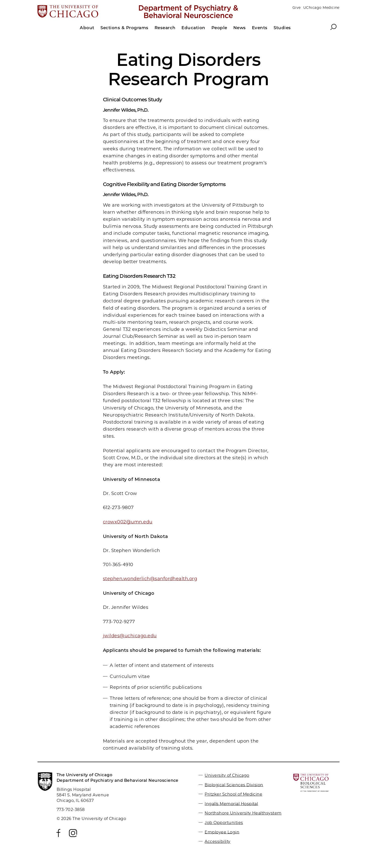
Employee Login (222, 832)
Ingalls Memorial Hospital (231, 804)
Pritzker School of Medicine (233, 794)
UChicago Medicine (321, 8)
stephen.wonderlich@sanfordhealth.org (150, 579)
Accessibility (217, 841)
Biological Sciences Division (234, 785)
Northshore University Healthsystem (243, 813)
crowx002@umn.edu (128, 522)
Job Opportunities (224, 823)
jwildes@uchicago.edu (130, 636)
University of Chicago (227, 775)
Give (297, 8)
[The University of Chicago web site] (87, 12)
